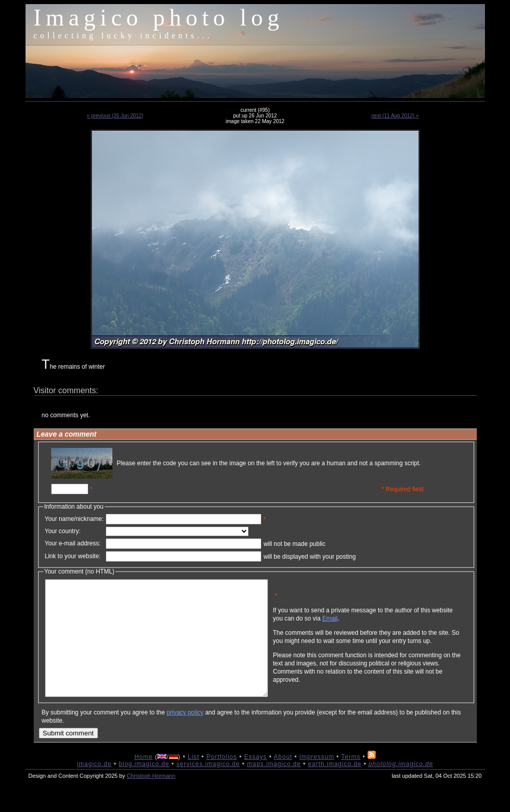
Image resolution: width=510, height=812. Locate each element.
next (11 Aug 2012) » (395, 116)
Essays (256, 780)
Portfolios (222, 780)
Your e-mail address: (73, 543)
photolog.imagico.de (401, 787)
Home (143, 780)
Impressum (317, 780)
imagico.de (94, 787)
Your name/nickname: (75, 519)
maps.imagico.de (274, 787)
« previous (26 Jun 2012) (115, 116)
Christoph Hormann (151, 799)
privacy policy (185, 735)
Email (379, 626)
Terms (351, 780)
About (283, 780)
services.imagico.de (208, 787)
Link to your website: (73, 556)
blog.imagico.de (144, 787)
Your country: (63, 531)
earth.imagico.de (335, 787)
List (194, 780)
